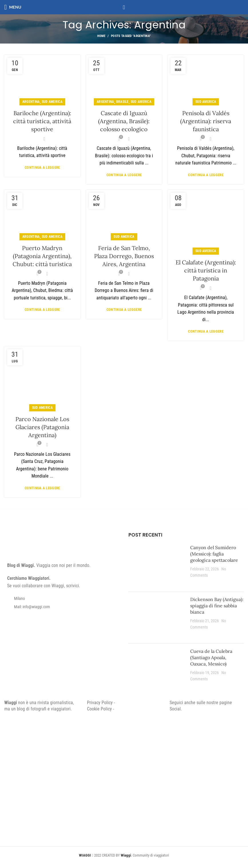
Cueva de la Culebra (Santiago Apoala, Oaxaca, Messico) (211, 658)
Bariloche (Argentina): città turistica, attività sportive (42, 121)
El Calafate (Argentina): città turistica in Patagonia (206, 270)
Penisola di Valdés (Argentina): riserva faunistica (206, 121)
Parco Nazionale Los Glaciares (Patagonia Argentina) (42, 427)
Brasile (122, 102)
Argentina (31, 102)
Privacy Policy (100, 703)
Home (101, 36)
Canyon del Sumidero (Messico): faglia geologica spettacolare (214, 554)
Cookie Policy (99, 709)
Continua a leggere (42, 167)
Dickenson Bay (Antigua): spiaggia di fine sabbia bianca (217, 606)
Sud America (52, 102)
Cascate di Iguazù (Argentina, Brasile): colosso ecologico (124, 121)
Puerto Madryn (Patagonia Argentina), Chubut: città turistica (42, 256)
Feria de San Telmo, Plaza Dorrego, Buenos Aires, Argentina (124, 256)
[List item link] (62, 607)
